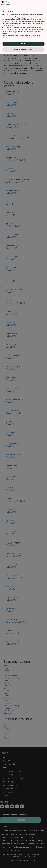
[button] (44, 818)
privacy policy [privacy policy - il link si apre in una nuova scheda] (22, 831)
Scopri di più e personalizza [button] (23, 863)
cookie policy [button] (10, 839)
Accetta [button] (23, 858)
